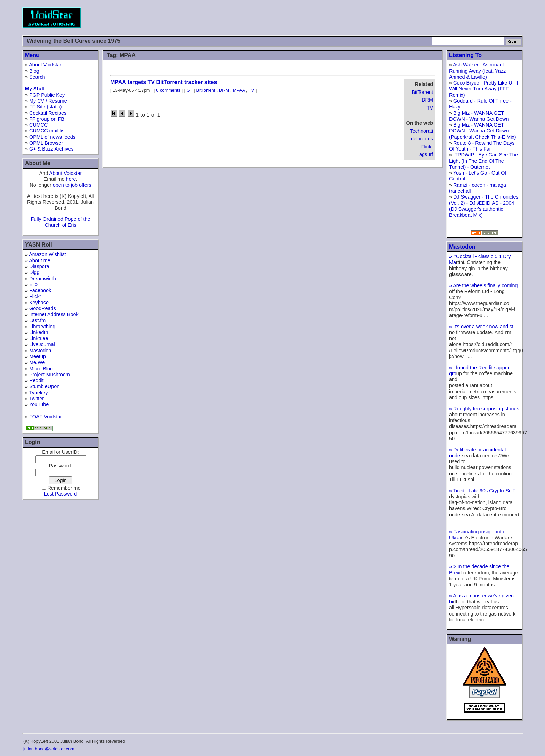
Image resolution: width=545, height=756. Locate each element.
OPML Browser (46, 143)
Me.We (37, 362)
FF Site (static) (46, 107)
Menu (32, 55)
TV (430, 108)
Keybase (39, 303)
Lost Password (60, 494)
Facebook (40, 290)
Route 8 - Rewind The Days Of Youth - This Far (482, 146)
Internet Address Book (54, 314)
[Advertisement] (396, 17)
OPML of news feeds (52, 137)
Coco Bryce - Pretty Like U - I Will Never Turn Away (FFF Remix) (483, 89)
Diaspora (39, 266)
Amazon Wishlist (47, 254)
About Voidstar (45, 65)
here (71, 179)
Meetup (38, 356)
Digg (34, 272)
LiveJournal (42, 344)
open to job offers (72, 185)
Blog (34, 71)
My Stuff (35, 89)
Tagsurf (425, 154)
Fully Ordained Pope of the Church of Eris (60, 222)
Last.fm (37, 320)
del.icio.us (422, 139)
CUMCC (39, 125)
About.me (40, 260)
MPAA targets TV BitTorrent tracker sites (164, 82)
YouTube (39, 404)
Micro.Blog (41, 369)
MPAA (239, 90)
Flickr (35, 296)
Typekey (39, 393)
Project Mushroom (50, 375)
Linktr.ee (39, 338)
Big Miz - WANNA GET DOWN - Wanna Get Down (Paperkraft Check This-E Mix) (482, 131)
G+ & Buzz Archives (51, 149)
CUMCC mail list (48, 131)
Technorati (422, 131)
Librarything (42, 327)
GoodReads (43, 308)
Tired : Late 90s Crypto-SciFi (483, 491)
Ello (33, 284)
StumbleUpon (44, 386)
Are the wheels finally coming (483, 285)
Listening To (465, 55)
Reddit (36, 380)
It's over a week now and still (483, 327)
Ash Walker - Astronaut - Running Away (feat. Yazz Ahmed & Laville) (478, 71)
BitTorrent (422, 92)
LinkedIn (39, 332)
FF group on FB (47, 119)
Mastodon (40, 351)
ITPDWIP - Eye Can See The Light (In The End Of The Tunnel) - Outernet (483, 161)
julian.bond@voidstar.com (49, 749)
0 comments (168, 90)
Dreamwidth (43, 279)
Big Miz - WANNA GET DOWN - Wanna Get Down (479, 116)
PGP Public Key (47, 95)
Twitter (36, 399)
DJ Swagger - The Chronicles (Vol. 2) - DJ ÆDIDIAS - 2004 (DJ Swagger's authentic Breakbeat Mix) (484, 206)
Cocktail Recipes (48, 113)
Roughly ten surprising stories (484, 409)
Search (37, 77)
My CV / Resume (48, 101)
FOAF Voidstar (46, 417)
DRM (427, 100)
